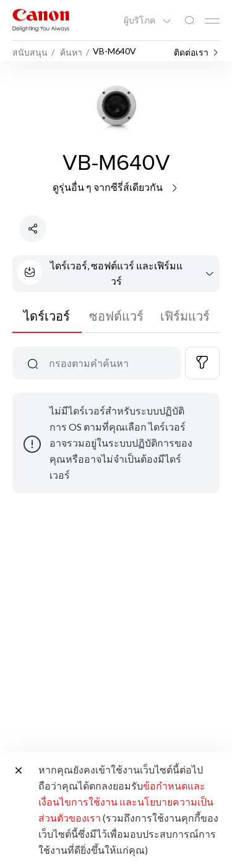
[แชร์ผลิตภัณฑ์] (33, 229)
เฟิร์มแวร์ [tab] (185, 316)
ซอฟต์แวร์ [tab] (116, 316)
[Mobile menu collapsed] (212, 21)
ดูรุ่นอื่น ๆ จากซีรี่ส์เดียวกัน (116, 187)
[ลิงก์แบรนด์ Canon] (41, 20)
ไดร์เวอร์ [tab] (47, 316)
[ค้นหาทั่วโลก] (189, 21)
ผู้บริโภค (140, 20)
